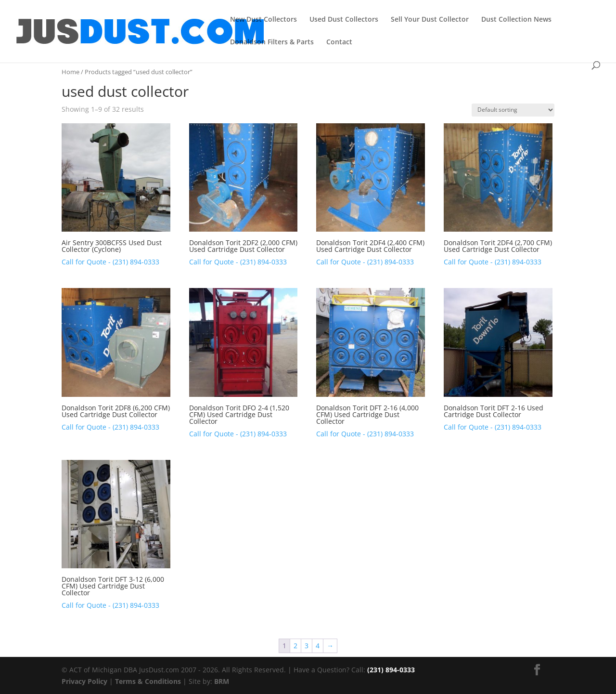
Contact (339, 42)
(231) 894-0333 (391, 670)
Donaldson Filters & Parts (272, 42)
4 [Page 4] (318, 646)
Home (71, 72)
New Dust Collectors (263, 20)
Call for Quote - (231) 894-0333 (110, 262)
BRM (222, 681)
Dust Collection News (516, 20)
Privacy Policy (84, 681)
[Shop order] (513, 110)
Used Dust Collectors (344, 20)
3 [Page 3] (307, 646)
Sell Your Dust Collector (430, 20)
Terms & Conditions (148, 681)
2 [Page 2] (295, 646)
